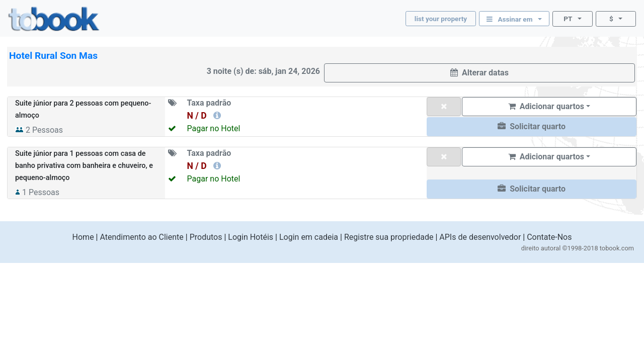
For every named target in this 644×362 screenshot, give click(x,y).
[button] (532, 127)
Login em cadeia (309, 237)
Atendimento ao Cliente (141, 237)
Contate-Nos (549, 237)
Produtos (206, 237)
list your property (441, 19)
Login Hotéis (251, 237)
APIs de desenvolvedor (480, 237)
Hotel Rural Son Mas (53, 56)
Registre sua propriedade (389, 237)
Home (83, 237)
